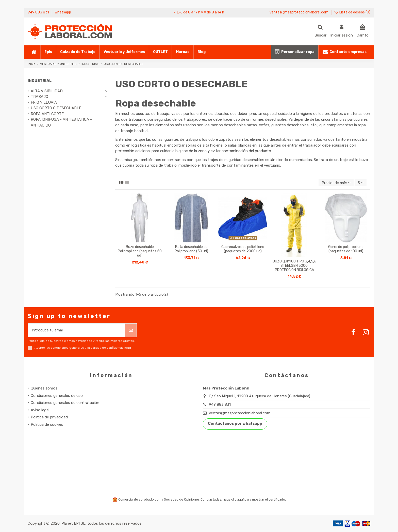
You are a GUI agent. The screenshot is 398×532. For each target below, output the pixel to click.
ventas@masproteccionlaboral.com (299, 12)
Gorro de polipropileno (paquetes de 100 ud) (346, 249)
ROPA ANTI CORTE (47, 114)
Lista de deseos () (352, 12)
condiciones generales (67, 348)
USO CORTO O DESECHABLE (56, 108)
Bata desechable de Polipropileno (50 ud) (191, 249)
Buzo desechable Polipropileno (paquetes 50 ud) (140, 251)
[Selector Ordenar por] (336, 183)
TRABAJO (39, 97)
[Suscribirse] (131, 330)
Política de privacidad (49, 417)
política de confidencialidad (111, 348)
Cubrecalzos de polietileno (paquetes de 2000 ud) (243, 249)
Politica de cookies (47, 424)
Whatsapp (63, 12)
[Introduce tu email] (77, 330)
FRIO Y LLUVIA (44, 102)
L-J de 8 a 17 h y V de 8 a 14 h (201, 12)
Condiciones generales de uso (57, 396)
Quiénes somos (44, 388)
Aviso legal (40, 410)
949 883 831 (39, 12)
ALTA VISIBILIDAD (47, 91)
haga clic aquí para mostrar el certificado (254, 499)
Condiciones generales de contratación (65, 403)
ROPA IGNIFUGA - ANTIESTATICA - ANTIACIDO (61, 122)
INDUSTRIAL (40, 81)
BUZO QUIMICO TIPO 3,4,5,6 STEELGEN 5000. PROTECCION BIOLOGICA (294, 266)
